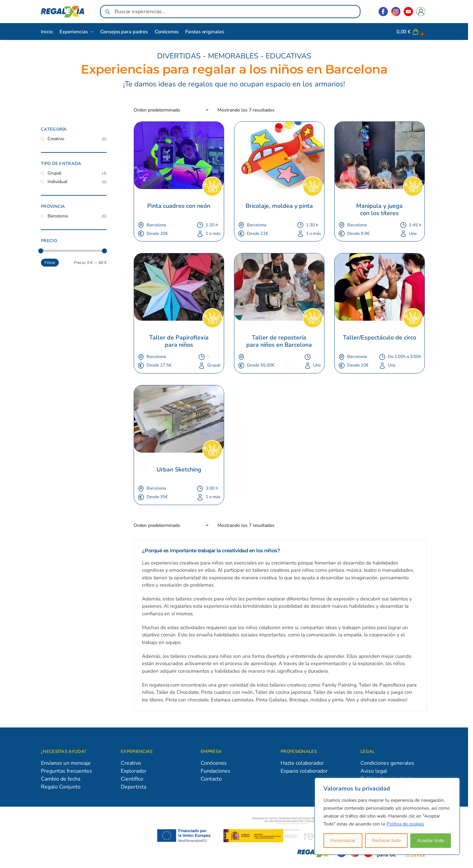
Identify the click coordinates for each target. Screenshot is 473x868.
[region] (387, 816)
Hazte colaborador (302, 763)
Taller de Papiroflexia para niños (180, 341)
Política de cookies (405, 824)
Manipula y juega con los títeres (380, 210)
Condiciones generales (387, 763)
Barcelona (58, 216)
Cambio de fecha (61, 779)
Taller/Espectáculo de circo (380, 338)
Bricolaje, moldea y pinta (279, 206)
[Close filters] (109, 130)
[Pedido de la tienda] (172, 110)
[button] (412, 32)
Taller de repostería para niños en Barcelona (279, 341)
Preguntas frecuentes (67, 771)
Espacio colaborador (304, 771)
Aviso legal (374, 771)
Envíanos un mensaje (66, 763)
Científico (132, 779)
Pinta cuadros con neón (179, 206)
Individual (57, 182)
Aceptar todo (431, 840)
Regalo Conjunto (61, 787)
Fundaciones (216, 771)
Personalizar (343, 840)
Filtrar (50, 263)
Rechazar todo (387, 840)
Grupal (54, 173)
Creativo (56, 139)
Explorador (134, 771)
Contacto (211, 779)
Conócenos (214, 763)
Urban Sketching (179, 470)
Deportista (134, 787)
